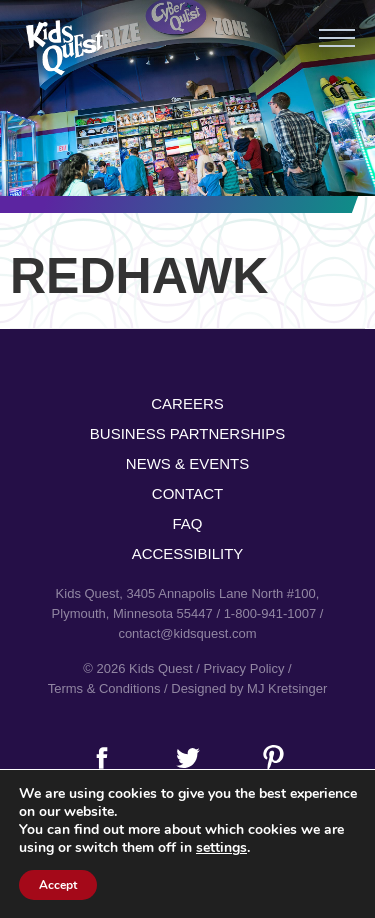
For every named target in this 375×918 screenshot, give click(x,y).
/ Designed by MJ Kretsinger (245, 688)
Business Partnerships (187, 433)
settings (221, 848)
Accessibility (188, 553)
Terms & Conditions (104, 688)
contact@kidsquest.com (187, 633)
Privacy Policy (244, 668)
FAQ (187, 523)
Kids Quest (64, 47)
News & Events (187, 463)
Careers (187, 403)
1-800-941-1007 (270, 613)
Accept (58, 885)
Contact (187, 493)
